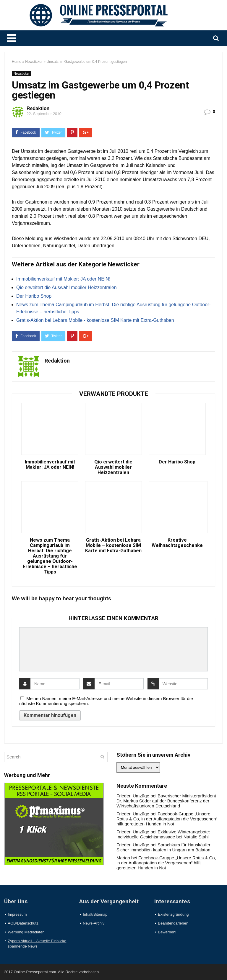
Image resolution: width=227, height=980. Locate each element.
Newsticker (34, 62)
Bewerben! (167, 932)
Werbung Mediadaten (26, 932)
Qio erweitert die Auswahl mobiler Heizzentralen (67, 287)
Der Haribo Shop (34, 296)
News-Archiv (94, 923)
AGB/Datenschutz (23, 923)
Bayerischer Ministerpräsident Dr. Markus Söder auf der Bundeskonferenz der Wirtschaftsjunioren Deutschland (166, 801)
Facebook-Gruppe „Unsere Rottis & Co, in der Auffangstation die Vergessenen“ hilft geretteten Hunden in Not (167, 819)
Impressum (17, 914)
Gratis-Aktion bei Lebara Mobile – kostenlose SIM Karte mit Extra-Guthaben (113, 545)
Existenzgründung (173, 914)
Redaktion (38, 108)
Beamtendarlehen (173, 923)
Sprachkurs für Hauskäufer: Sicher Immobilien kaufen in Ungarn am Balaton (164, 847)
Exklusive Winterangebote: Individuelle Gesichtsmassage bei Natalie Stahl (163, 834)
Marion (123, 858)
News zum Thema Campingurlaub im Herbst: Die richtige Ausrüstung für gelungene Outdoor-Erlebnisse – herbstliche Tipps (50, 556)
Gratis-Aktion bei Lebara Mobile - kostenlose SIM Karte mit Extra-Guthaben (95, 320)
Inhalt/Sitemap (95, 914)
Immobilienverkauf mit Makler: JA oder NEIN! (63, 279)
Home (17, 62)
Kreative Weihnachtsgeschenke (177, 543)
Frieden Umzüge (133, 796)
